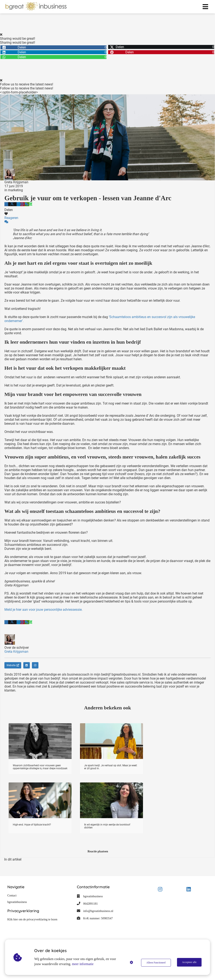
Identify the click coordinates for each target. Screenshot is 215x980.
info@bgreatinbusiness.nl (98, 911)
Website (13, 665)
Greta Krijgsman (16, 182)
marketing (15, 190)
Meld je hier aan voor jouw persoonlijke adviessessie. (43, 610)
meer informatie (83, 964)
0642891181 (90, 904)
